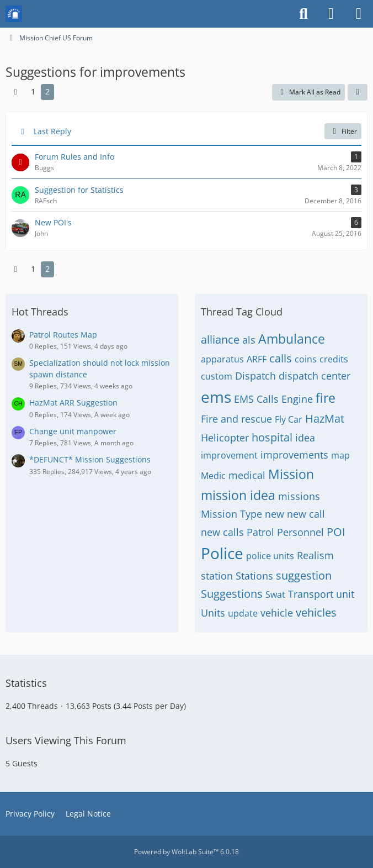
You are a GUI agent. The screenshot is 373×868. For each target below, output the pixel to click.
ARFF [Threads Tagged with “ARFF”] (257, 359)
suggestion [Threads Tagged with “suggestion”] (304, 575)
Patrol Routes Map (63, 335)
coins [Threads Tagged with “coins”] (306, 359)
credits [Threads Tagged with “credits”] (334, 359)
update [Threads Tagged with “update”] (243, 613)
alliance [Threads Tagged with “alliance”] (220, 340)
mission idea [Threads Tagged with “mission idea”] (238, 495)
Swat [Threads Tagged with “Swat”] (275, 595)
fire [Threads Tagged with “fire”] (326, 398)
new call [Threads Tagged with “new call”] (306, 514)
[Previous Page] (15, 92)
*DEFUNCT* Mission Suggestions (90, 459)
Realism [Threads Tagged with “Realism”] (315, 555)
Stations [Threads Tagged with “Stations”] (254, 576)
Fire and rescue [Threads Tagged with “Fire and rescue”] (236, 419)
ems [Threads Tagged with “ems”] (216, 397)
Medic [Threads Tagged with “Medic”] (213, 476)
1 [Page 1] (33, 91)
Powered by (186, 852)
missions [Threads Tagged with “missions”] (299, 496)
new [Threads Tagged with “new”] (275, 514)
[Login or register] (331, 14)
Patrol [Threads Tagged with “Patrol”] (260, 532)
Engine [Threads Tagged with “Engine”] (297, 399)
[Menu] (359, 14)
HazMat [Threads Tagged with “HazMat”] (325, 419)
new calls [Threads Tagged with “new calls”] (222, 532)
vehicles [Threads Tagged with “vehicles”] (316, 612)
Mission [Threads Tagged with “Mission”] (291, 474)
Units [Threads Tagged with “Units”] (213, 613)
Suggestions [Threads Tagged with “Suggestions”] (232, 594)
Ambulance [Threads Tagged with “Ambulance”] (292, 339)
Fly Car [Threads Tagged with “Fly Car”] (289, 419)
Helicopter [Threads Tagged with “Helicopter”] (225, 438)
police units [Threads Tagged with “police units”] (270, 556)
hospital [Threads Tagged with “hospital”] (272, 437)
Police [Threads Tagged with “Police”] (222, 553)
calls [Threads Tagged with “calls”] (281, 358)
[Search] (303, 14)
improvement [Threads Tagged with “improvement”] (229, 455)
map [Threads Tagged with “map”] (340, 455)
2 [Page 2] (47, 91)
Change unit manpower (73, 431)
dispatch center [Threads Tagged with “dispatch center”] (315, 376)
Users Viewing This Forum (66, 740)
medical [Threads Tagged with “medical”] (247, 475)
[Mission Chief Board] (14, 14)
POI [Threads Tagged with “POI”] (336, 532)
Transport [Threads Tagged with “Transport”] (311, 594)
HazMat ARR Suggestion (73, 403)
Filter (343, 131)
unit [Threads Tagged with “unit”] (345, 594)
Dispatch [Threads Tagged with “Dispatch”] (255, 376)
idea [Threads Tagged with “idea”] (305, 438)
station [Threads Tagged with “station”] (217, 576)
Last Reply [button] (52, 131)
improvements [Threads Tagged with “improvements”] (294, 455)
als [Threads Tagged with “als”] (249, 340)
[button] (358, 92)
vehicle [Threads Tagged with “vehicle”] (277, 613)
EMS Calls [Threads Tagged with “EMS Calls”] (256, 399)
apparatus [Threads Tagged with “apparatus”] (222, 359)
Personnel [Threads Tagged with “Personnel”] (300, 532)
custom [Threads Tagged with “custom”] (217, 376)
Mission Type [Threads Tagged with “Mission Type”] (231, 514)
